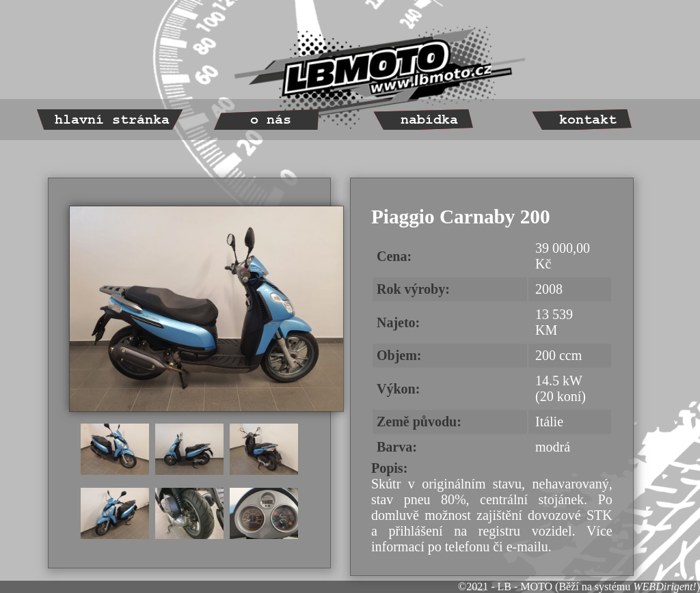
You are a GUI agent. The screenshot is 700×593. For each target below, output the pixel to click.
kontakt (588, 120)
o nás (271, 120)
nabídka (429, 120)
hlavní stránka (112, 120)
